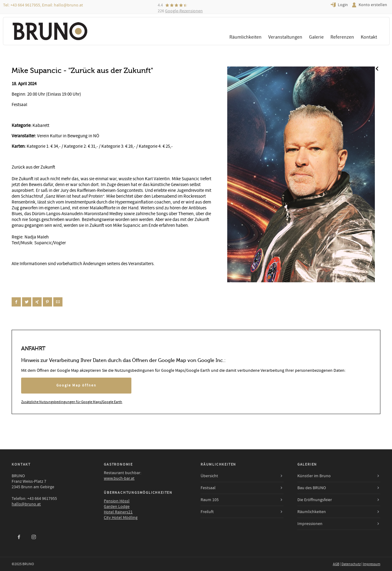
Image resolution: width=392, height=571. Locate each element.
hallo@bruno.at (68, 5)
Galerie (316, 37)
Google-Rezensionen (184, 11)
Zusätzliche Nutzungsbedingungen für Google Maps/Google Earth (72, 402)
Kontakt (369, 37)
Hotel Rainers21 (118, 512)
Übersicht (209, 476)
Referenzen (342, 37)
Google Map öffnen (76, 385)
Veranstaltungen (285, 37)
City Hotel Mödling (121, 518)
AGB (336, 564)
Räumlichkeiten (245, 37)
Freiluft (207, 512)
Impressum (372, 564)
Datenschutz (351, 564)
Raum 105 (210, 500)
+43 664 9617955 (25, 5)
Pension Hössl (117, 501)
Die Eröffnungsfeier (315, 500)
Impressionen (310, 524)
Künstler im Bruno (314, 476)
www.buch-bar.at (119, 478)
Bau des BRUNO (312, 488)
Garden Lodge (117, 507)
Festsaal (208, 488)
